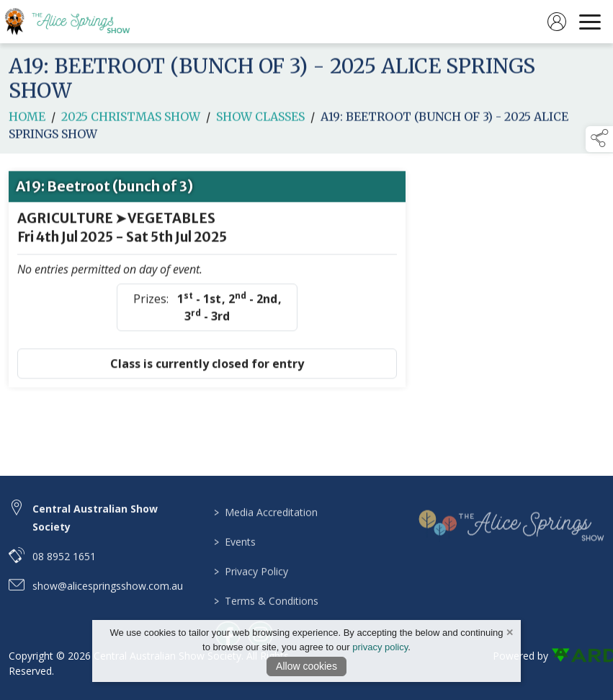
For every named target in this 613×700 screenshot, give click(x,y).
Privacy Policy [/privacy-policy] (250, 582)
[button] (599, 139)
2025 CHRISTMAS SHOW (131, 120)
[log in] (557, 22)
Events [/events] (234, 553)
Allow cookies (306, 666)
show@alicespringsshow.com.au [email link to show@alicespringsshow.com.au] (108, 593)
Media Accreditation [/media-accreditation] (265, 523)
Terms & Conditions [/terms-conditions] (265, 612)
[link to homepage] (76, 22)
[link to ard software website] (578, 656)
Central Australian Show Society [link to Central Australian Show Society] (95, 525)
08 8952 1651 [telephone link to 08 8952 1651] (64, 563)
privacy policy (380, 647)
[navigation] (590, 22)
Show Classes (260, 120)
